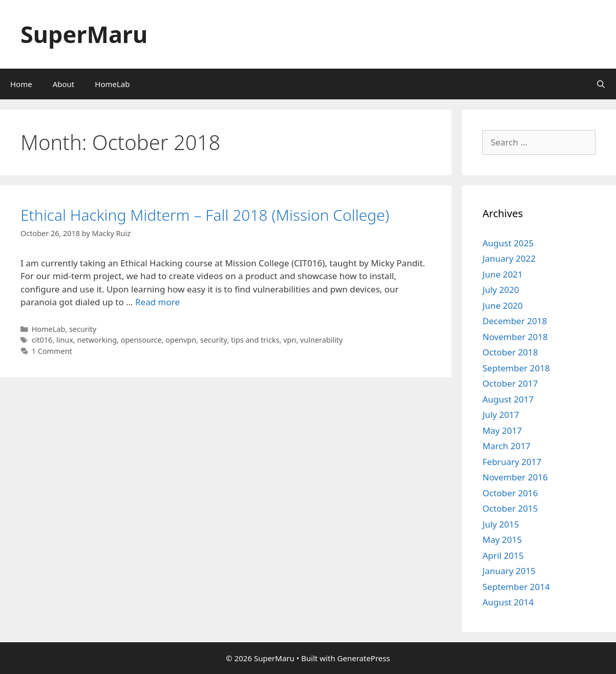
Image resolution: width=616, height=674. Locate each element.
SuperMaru (84, 34)
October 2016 (510, 493)
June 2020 (503, 306)
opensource (141, 340)
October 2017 (510, 383)
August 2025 (508, 243)
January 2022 (509, 258)
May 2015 (502, 540)
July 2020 (501, 290)
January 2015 (509, 571)
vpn (290, 340)
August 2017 (508, 399)
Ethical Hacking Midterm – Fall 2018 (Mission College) (205, 215)
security (83, 329)
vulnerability (321, 340)
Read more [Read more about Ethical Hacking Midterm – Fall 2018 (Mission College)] (157, 302)
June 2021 (503, 274)
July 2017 (501, 415)
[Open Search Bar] (601, 84)
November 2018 (515, 337)
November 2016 (515, 477)
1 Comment (52, 351)
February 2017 (512, 462)
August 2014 (508, 602)
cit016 (42, 340)
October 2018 (510, 352)
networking (97, 340)
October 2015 (510, 508)
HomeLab (112, 84)
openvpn (181, 340)
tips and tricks (255, 340)
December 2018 (515, 321)
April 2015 (503, 555)
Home (21, 84)
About (64, 84)
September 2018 (516, 368)
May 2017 (502, 430)
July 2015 (501, 524)
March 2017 (506, 446)
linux (65, 340)
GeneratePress (364, 658)
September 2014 (516, 587)
